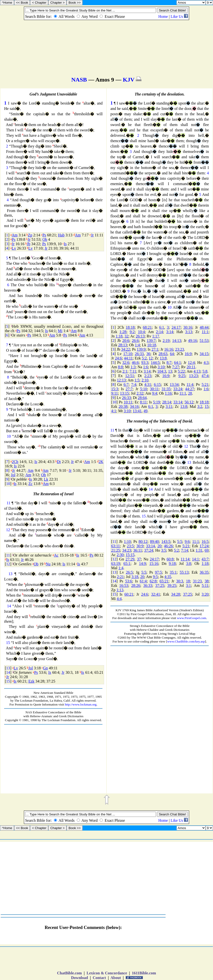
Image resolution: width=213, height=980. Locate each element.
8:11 (143, 402)
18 (188, 581)
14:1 (195, 559)
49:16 (193, 341)
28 (190, 393)
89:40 (154, 542)
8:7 (169, 363)
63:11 (116, 546)
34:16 (134, 406)
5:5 (180, 542)
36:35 (204, 572)
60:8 (170, 559)
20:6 (126, 341)
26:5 (129, 572)
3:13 (189, 332)
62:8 (153, 581)
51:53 (204, 341)
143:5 (166, 542)
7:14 (184, 550)
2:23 (148, 376)
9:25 (182, 376)
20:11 (191, 367)
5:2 (144, 358)
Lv (14, 248)
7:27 (175, 367)
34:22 (126, 349)
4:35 (168, 577)
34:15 (204, 354)
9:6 (187, 542)
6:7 (126, 385)
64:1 (177, 363)
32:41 (155, 594)
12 (8, 530)
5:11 (205, 585)
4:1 (114, 411)
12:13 (121, 380)
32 (126, 336)
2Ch (15, 462)
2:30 (120, 555)
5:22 (181, 371)
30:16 (188, 327)
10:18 (152, 345)
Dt (59, 462)
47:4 (205, 376)
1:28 (123, 332)
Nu (48, 564)
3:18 (135, 577)
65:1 (127, 564)
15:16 (154, 564)
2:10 (145, 380)
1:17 (155, 336)
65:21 (164, 581)
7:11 (133, 371)
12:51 (130, 376)
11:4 (190, 385)
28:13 (123, 345)
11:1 (205, 332)
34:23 (126, 550)
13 (10, 574)
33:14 (178, 402)
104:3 (162, 371)
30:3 (180, 581)
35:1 (173, 572)
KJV (129, 80)
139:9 (141, 349)
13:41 (137, 411)
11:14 (185, 559)
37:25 (160, 585)
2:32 (140, 393)
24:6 (118, 358)
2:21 (120, 577)
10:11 (128, 402)
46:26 (168, 546)
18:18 (130, 327)
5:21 (205, 385)
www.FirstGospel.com (192, 618)
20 (159, 546)
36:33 (148, 585)
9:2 (132, 332)
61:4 (143, 581)
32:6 (126, 363)
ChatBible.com (69, 973)
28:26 (136, 585)
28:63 (163, 354)
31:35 (166, 389)
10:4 (141, 332)
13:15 (124, 393)
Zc (30, 484)
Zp (30, 235)
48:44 (204, 327)
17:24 (204, 546)
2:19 (166, 341)
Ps (44, 235)
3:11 (169, 406)
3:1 (188, 585)
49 (145, 411)
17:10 (128, 354)
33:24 (178, 389)
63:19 (116, 564)
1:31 (199, 550)
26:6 (135, 341)
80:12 (143, 542)
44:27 (190, 389)
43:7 (205, 559)
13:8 (163, 358)
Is (65, 244)
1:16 (168, 393)
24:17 (176, 327)
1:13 (120, 590)
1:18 (119, 336)
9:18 (172, 564)
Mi (60, 331)
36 (148, 354)
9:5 (155, 577)
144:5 (155, 363)
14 (9, 606)
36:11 (138, 550)
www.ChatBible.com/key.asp (186, 641)
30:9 (140, 546)
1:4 (137, 345)
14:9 (142, 564)
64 (172, 354)
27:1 (155, 349)
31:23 (197, 581)
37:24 (149, 550)
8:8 (120, 367)
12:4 (191, 363)
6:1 (162, 327)
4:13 (197, 371)
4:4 (119, 599)
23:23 (180, 349)
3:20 (205, 594)
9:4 (155, 393)
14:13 (176, 341)
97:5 (158, 572)
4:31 (148, 385)
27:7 (129, 389)
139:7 (151, 341)
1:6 (145, 367)
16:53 (124, 585)
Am (15, 235)
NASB (79, 80)
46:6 (135, 363)
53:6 (128, 581)
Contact (99, 978)
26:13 (140, 336)
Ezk (31, 681)
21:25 (116, 550)
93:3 (145, 363)
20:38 (123, 406)
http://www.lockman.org (81, 704)
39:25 (172, 585)
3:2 (200, 406)
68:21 (147, 327)
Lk (46, 479)
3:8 (188, 564)
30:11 (154, 389)
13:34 (174, 385)
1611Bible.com (144, 973)
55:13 (184, 572)
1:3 (133, 367)
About (116, 978)
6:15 (157, 385)
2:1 (125, 371)
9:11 (115, 393)
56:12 (189, 402)
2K (101, 462)
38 (207, 581)
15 (8, 643)
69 (207, 550)
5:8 (205, 371)
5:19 (156, 402)
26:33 (139, 354)
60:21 (129, 594)
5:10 (144, 389)
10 (9, 436)
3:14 (170, 332)
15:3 (115, 389)
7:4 (134, 385)
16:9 (188, 354)
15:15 (130, 555)
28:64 (142, 398)
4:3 (206, 363)
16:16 (169, 349)
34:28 (175, 594)
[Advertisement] (53, 759)
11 (8, 503)
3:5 (164, 550)
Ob (45, 239)
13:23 (193, 376)
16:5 (205, 542)
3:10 (161, 367)
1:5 (137, 380)
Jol (13, 475)
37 (139, 559)
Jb (29, 244)
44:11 (128, 358)
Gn (46, 668)
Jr (92, 235)
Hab (61, 235)
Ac (56, 555)
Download (80, 978)
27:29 (130, 559)
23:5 (130, 546)
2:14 (159, 332)
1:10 (127, 542)
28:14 (167, 402)
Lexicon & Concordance (107, 973)
